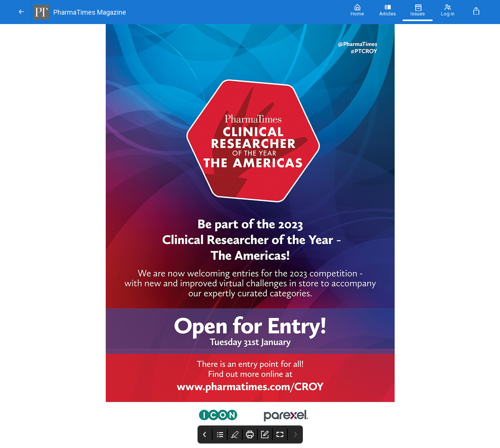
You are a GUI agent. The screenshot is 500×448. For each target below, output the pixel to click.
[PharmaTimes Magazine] (187, 12)
